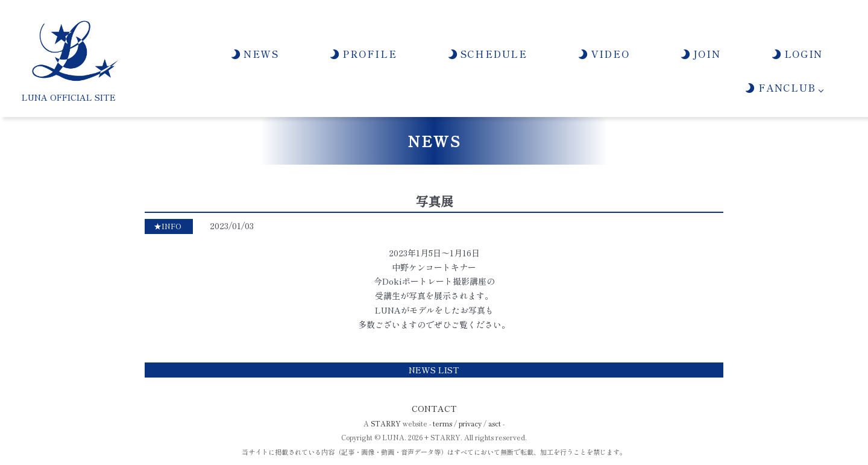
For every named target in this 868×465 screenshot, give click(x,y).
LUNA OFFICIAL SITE (69, 97)
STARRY (386, 423)
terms (442, 423)
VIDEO (603, 54)
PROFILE (363, 54)
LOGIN (797, 54)
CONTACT (434, 408)
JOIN (700, 54)
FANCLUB (780, 87)
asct (495, 423)
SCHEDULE (487, 54)
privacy (470, 423)
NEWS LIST (434, 370)
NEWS (254, 54)
